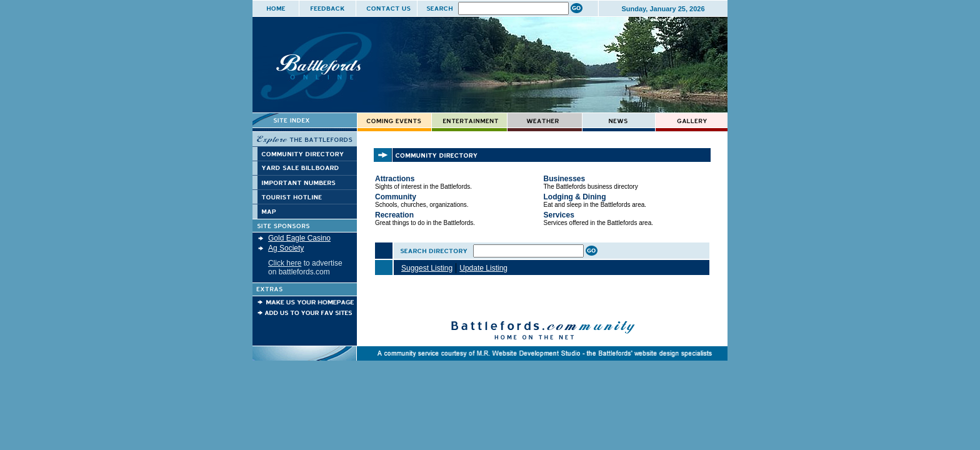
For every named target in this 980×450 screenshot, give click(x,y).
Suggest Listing (427, 268)
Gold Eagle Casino (299, 238)
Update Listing (483, 268)
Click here (285, 263)
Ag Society (286, 248)
